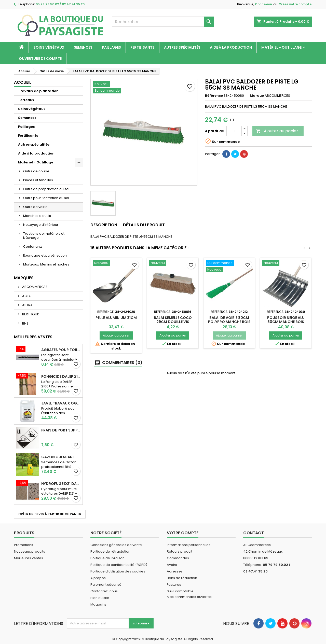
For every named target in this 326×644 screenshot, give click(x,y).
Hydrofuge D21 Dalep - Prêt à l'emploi (61, 484)
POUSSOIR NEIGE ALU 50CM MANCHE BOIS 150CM (286, 322)
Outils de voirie (35, 207)
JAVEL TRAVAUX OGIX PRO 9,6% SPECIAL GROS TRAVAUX (61, 403)
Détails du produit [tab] (144, 225)
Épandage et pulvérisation (45, 255)
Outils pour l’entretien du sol (46, 198)
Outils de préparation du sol (46, 189)
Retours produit (180, 551)
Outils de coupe (36, 171)
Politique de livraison (107, 558)
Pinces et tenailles (38, 180)
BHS (25, 323)
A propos (98, 578)
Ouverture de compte (40, 59)
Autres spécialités (182, 47)
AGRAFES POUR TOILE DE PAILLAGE (61, 350)
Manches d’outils (37, 216)
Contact (254, 533)
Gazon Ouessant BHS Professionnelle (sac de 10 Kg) (61, 457)
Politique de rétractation (110, 551)
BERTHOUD (30, 314)
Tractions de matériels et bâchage (44, 236)
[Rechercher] (163, 22)
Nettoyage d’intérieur (41, 225)
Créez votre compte (295, 4)
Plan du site (100, 598)
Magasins (98, 604)
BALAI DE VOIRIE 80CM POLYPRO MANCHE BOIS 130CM (229, 322)
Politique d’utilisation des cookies (118, 571)
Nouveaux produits (30, 551)
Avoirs (172, 565)
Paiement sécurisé (106, 585)
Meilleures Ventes (33, 337)
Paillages (111, 47)
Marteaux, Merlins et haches (46, 264)
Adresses (175, 571)
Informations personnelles (189, 545)
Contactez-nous (104, 591)
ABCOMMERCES (35, 287)
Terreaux (26, 100)
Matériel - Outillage (281, 47)
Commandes (178, 558)
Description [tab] (104, 225)
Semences (83, 47)
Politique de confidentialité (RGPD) (119, 565)
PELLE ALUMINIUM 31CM (116, 318)
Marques (24, 278)
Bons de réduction (182, 578)
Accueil (23, 82)
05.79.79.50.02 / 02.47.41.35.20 (60, 4)
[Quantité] (234, 131)
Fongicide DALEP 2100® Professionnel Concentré (61, 376)
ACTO (26, 296)
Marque (257, 96)
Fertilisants (142, 47)
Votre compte (183, 533)
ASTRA (27, 305)
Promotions (24, 545)
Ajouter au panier (277, 131)
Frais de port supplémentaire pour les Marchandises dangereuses (61, 430)
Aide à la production (231, 47)
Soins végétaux (49, 47)
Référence (214, 96)
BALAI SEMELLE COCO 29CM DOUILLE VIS (173, 320)
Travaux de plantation (38, 91)
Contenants (33, 247)
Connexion (263, 4)
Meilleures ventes (29, 558)
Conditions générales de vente (116, 545)
